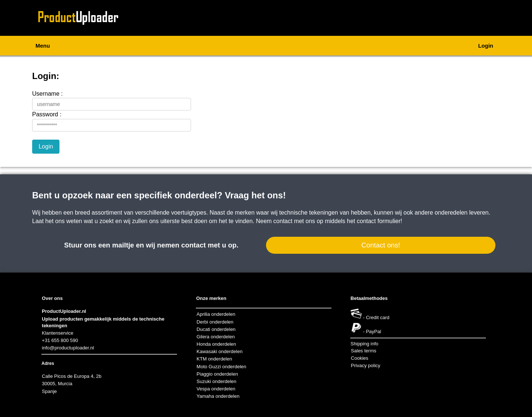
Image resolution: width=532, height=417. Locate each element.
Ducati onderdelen (216, 329)
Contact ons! (381, 245)
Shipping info (364, 344)
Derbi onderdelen (215, 322)
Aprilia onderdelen (216, 314)
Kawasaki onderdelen (219, 351)
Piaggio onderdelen (217, 374)
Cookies (360, 358)
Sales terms (364, 351)
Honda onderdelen (216, 344)
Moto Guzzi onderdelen (221, 367)
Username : (47, 94)
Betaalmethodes (369, 298)
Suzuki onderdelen (216, 381)
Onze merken (211, 298)
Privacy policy (366, 365)
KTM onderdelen (214, 359)
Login (486, 46)
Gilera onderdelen (216, 337)
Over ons (52, 298)
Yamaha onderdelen (218, 396)
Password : (47, 114)
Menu (43, 46)
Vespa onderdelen (216, 389)
